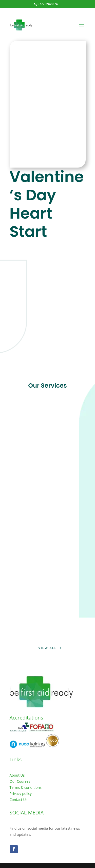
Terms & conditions (26, 787)
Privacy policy (21, 793)
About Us (17, 775)
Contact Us (19, 800)
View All (47, 648)
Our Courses (20, 781)
